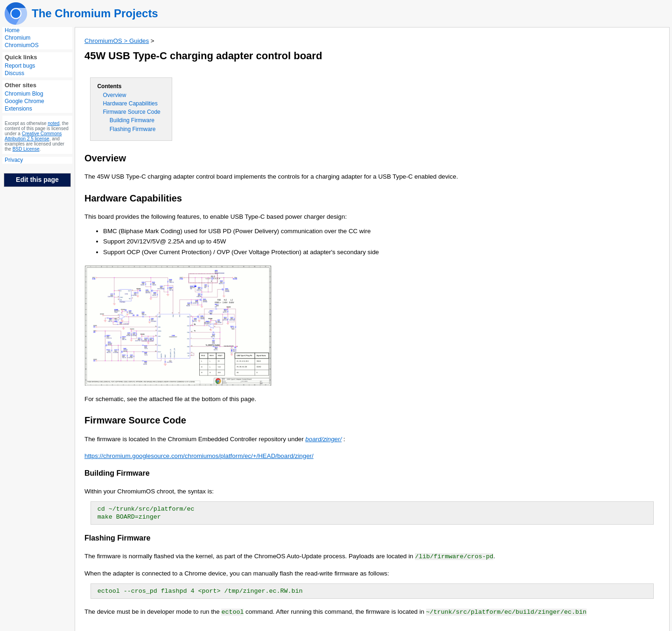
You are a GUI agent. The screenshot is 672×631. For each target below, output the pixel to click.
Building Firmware (132, 120)
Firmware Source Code (131, 112)
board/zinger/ (323, 439)
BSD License (26, 149)
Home (12, 30)
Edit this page (37, 180)
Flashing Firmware (133, 129)
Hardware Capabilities (130, 104)
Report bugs (20, 66)
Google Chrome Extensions (24, 105)
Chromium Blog (24, 94)
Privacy (14, 160)
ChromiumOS (22, 45)
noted (53, 123)
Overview (114, 95)
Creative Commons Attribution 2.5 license (33, 136)
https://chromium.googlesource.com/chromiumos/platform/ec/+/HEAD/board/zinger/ (199, 456)
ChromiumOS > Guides (117, 41)
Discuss (14, 73)
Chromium (17, 38)
